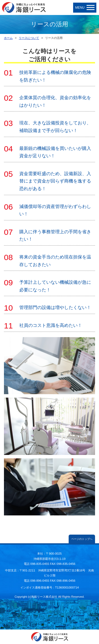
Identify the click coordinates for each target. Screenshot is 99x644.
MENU (85, 8)
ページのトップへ (82, 539)
